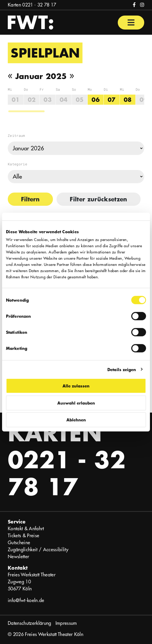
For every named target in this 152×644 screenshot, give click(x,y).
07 (112, 100)
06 (96, 100)
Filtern (30, 199)
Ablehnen (76, 420)
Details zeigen (122, 369)
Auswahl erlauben (76, 403)
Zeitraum (16, 136)
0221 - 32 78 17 (39, 5)
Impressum (66, 623)
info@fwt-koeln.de (26, 600)
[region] (76, 100)
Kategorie (18, 164)
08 (128, 100)
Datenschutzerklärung (30, 623)
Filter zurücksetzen (98, 199)
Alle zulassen (76, 386)
